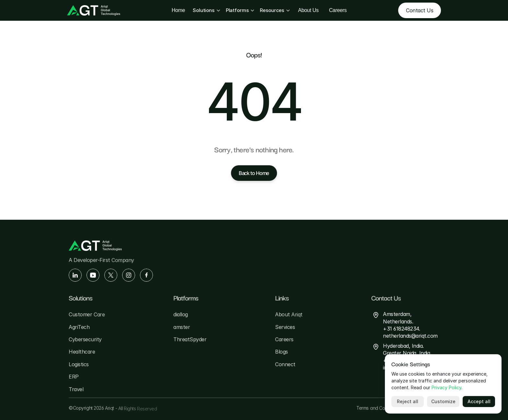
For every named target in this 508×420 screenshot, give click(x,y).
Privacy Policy (446, 387)
